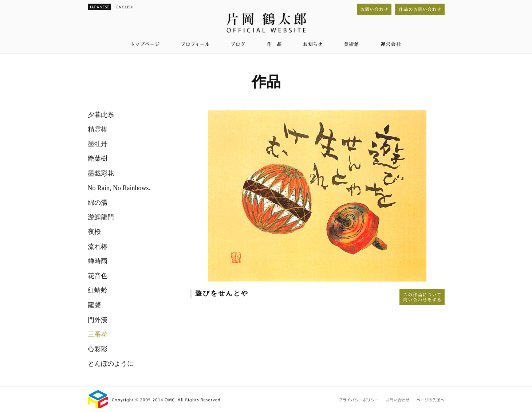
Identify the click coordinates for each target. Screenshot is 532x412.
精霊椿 (98, 129)
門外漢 (98, 320)
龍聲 (94, 305)
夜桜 (94, 232)
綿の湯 (98, 203)
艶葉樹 (98, 158)
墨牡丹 (98, 144)
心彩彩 (98, 349)
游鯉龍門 (101, 217)
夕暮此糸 (101, 115)
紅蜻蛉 (98, 290)
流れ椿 (98, 247)
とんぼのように (111, 364)
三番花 (98, 334)
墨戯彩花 (101, 173)
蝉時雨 (98, 261)
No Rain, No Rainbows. (119, 188)
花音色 (98, 276)
